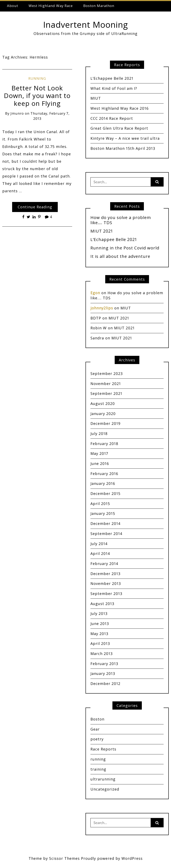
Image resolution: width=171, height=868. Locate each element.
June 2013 (100, 624)
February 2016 (104, 474)
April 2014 (100, 553)
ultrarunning (103, 779)
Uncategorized (105, 789)
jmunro (17, 113)
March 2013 (102, 654)
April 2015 (100, 504)
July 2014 (99, 544)
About (13, 6)
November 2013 (106, 583)
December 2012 (105, 684)
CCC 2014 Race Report (112, 118)
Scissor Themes (64, 858)
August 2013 (102, 604)
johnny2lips (102, 308)
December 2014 (105, 523)
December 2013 (105, 574)
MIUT (96, 98)
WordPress (132, 858)
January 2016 (103, 483)
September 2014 (106, 534)
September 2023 (107, 373)
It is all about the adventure (120, 256)
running (37, 78)
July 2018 (99, 433)
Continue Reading (35, 207)
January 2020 (103, 414)
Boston (97, 719)
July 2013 (99, 613)
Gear (95, 729)
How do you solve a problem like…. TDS (121, 220)
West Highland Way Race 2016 (120, 108)
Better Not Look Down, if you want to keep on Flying (37, 96)
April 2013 (100, 643)
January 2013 (103, 673)
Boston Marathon (99, 6)
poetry (97, 739)
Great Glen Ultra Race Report (119, 128)
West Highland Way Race (51, 6)
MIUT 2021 (102, 231)
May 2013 (99, 634)
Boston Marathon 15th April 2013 (123, 148)
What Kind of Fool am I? (114, 88)
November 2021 (106, 384)
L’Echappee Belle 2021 (112, 78)
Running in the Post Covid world (125, 248)
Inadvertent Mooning (85, 25)
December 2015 (105, 493)
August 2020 (103, 403)
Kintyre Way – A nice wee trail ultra (125, 138)
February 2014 (104, 564)
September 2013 (106, 594)
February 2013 (104, 664)
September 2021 (106, 393)
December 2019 (105, 423)
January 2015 (103, 513)
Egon (95, 293)
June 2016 (100, 463)
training (98, 769)
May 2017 (99, 453)
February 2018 (104, 444)
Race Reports (103, 749)
